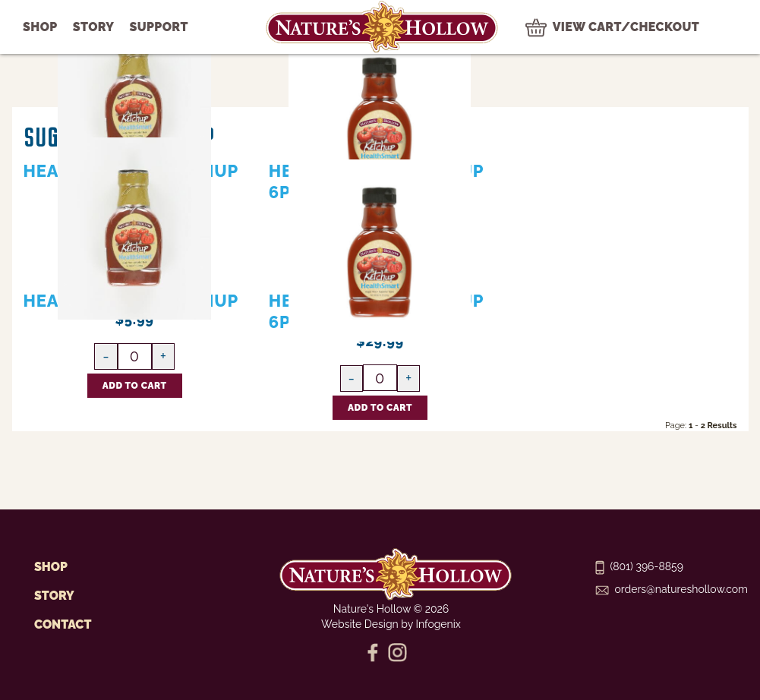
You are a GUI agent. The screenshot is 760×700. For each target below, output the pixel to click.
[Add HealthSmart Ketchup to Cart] (135, 386)
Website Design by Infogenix (391, 624)
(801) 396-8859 (639, 566)
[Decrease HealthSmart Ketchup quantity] (106, 356)
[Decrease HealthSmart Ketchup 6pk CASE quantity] (352, 378)
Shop (51, 567)
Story (54, 596)
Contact (63, 624)
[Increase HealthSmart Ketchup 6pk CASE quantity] (408, 378)
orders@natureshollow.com (672, 589)
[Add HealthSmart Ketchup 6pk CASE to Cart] (380, 408)
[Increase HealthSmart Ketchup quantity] (163, 356)
